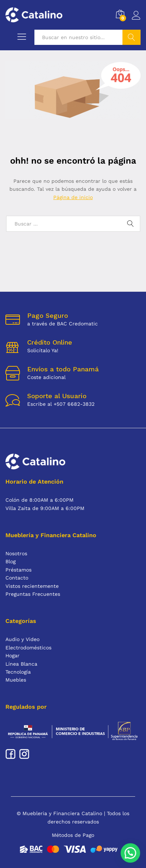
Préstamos (18, 570)
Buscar (132, 37)
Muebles (16, 680)
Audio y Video (22, 639)
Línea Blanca (21, 664)
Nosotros (16, 553)
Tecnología (18, 672)
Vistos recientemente (32, 586)
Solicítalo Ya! (43, 350)
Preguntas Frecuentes (33, 594)
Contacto (17, 578)
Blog (11, 561)
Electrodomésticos (28, 648)
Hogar (12, 656)
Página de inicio (73, 197)
